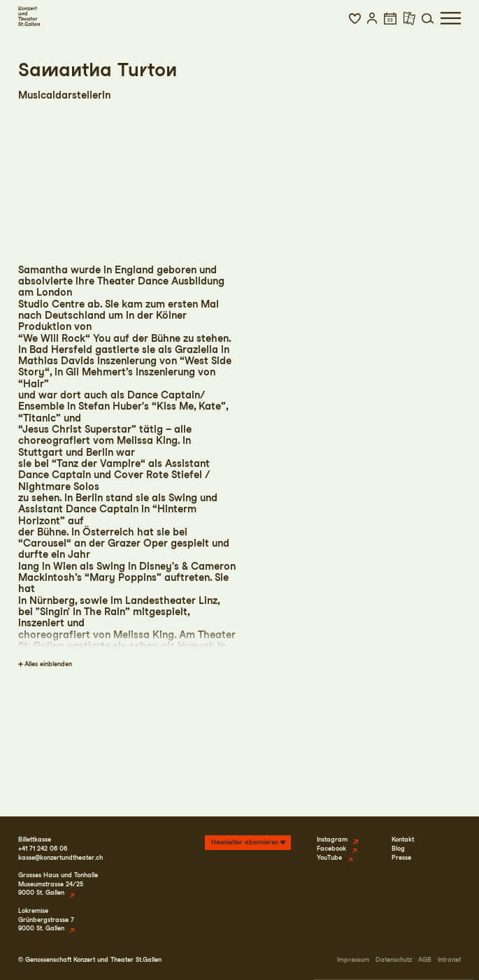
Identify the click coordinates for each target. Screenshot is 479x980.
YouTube (329, 857)
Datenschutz (394, 959)
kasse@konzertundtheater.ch (60, 857)
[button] (355, 18)
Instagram (332, 839)
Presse (401, 857)
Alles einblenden (48, 664)
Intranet (449, 959)
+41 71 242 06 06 (43, 848)
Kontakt (403, 839)
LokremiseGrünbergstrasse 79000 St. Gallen (46, 919)
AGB (425, 959)
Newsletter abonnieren (245, 842)
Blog (398, 848)
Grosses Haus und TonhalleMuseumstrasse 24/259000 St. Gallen (58, 884)
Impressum (353, 959)
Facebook (331, 848)
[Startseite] (29, 16)
